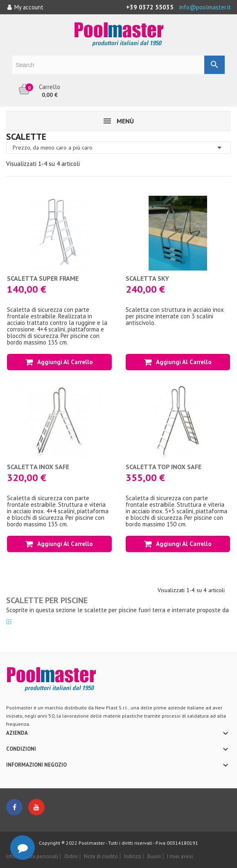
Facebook (14, 807)
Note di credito (101, 856)
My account (25, 7)
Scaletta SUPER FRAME (43, 278)
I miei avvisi (180, 856)
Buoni (154, 856)
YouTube (36, 807)
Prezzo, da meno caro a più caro (118, 148)
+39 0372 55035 (150, 7)
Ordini (71, 856)
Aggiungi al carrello (59, 362)
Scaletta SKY (147, 278)
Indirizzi (133, 856)
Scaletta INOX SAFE (38, 467)
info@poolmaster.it (205, 7)
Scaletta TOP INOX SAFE (164, 467)
